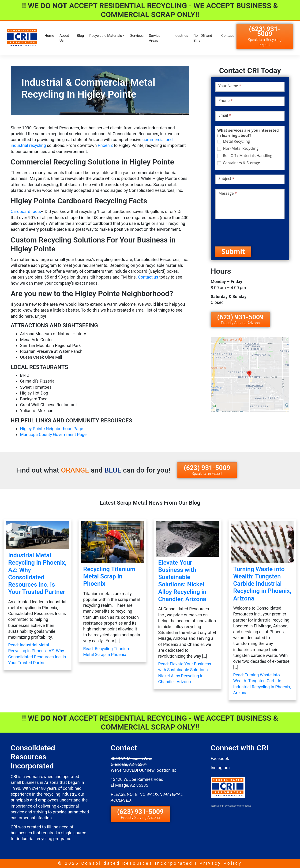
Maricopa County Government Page (53, 434)
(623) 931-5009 (265, 36)
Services (137, 36)
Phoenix (105, 145)
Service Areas (155, 38)
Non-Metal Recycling (238, 148)
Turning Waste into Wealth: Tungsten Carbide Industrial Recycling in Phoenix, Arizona (262, 584)
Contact (227, 36)
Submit (233, 251)
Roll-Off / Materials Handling (245, 156)
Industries (180, 36)
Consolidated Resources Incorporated (137, 863)
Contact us (148, 277)
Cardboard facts (26, 211)
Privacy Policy (221, 863)
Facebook (220, 758)
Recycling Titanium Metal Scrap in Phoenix (109, 576)
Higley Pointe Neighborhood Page (52, 429)
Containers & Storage (239, 163)
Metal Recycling (234, 141)
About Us (64, 38)
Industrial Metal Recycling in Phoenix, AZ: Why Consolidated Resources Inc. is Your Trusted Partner (37, 574)
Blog (80, 36)
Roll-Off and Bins (203, 38)
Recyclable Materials (106, 36)
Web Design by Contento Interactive (231, 806)
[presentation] (251, 233)
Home (49, 36)
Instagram (220, 768)
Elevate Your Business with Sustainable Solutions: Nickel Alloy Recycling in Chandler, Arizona (182, 581)
